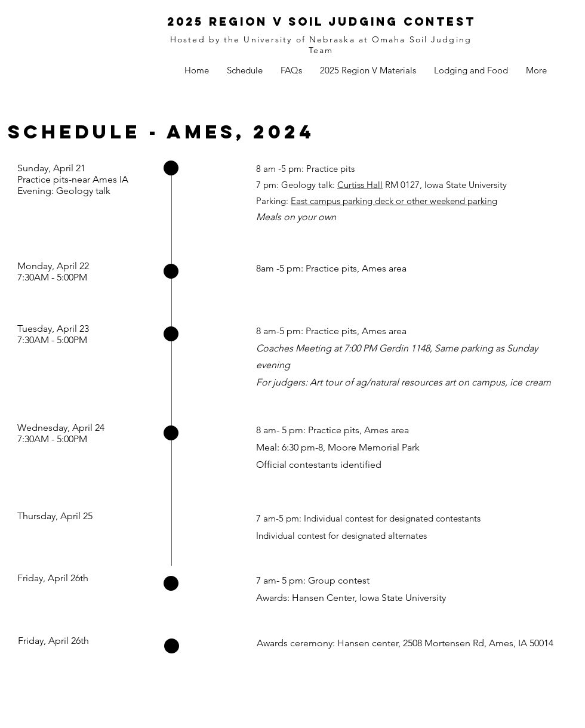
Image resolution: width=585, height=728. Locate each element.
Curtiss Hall (360, 185)
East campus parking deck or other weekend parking (394, 201)
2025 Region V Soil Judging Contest (321, 21)
